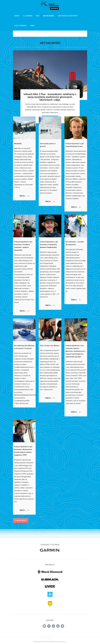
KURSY (17, 16)
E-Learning (28, 16)
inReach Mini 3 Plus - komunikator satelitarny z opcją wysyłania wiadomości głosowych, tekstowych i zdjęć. (50, 97)
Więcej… (24, 196)
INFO (38, 16)
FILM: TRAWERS (21, 26)
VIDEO (32, 26)
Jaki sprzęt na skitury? (68, 16)
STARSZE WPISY (21, 521)
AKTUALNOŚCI (49, 16)
